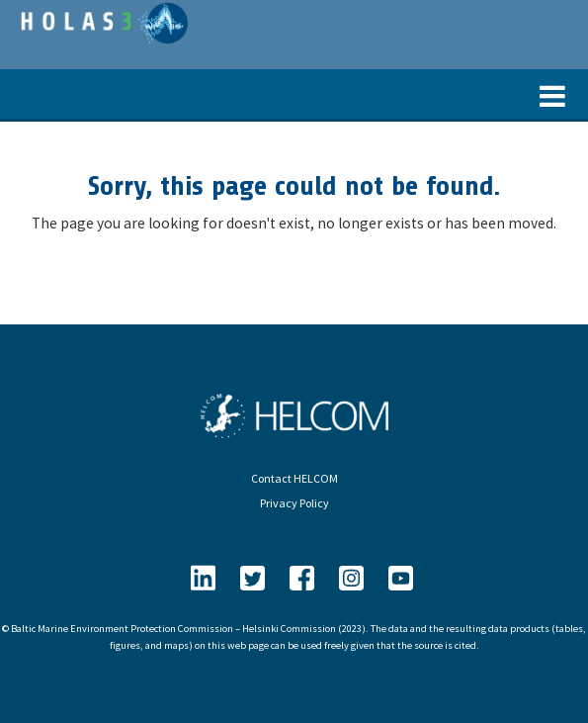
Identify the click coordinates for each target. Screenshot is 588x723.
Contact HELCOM (294, 478)
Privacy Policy (294, 503)
